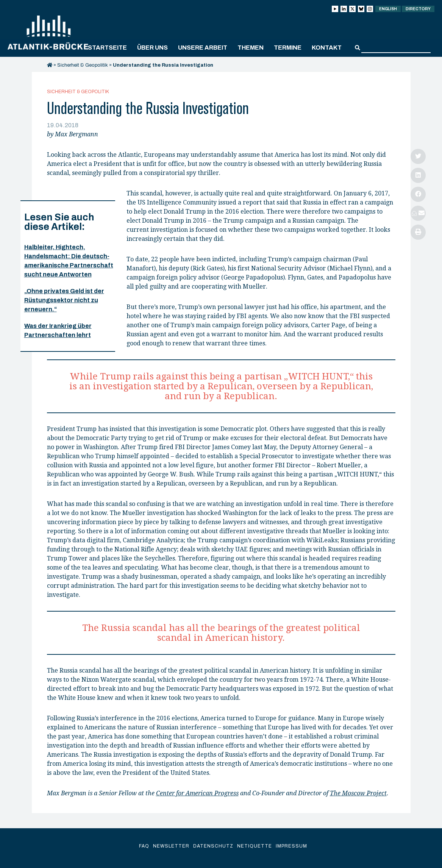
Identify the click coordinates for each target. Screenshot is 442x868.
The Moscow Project (358, 793)
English (388, 9)
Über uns (152, 48)
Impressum (291, 846)
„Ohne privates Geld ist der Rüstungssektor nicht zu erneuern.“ (64, 300)
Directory (418, 9)
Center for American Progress (197, 793)
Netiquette (255, 846)
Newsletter (171, 846)
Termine (288, 48)
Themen (251, 48)
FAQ (144, 846)
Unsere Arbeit (203, 48)
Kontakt (327, 48)
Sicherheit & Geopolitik (83, 65)
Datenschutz (213, 846)
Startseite (107, 48)
